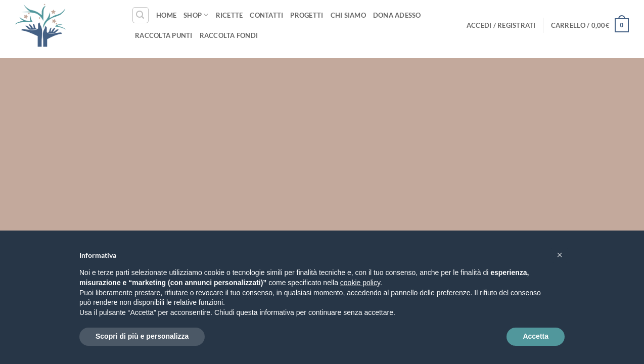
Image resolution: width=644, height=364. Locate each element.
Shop (196, 15)
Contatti (266, 15)
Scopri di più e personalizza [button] (142, 336)
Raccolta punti (164, 35)
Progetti (307, 15)
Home (166, 15)
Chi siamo (348, 15)
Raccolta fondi (229, 35)
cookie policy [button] (360, 283)
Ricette (229, 15)
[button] (141, 15)
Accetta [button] (536, 336)
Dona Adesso (397, 15)
